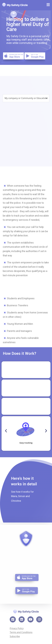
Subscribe (15, 636)
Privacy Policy (17, 628)
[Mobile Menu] (48, 5)
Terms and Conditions (21, 632)
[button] (6, 431)
